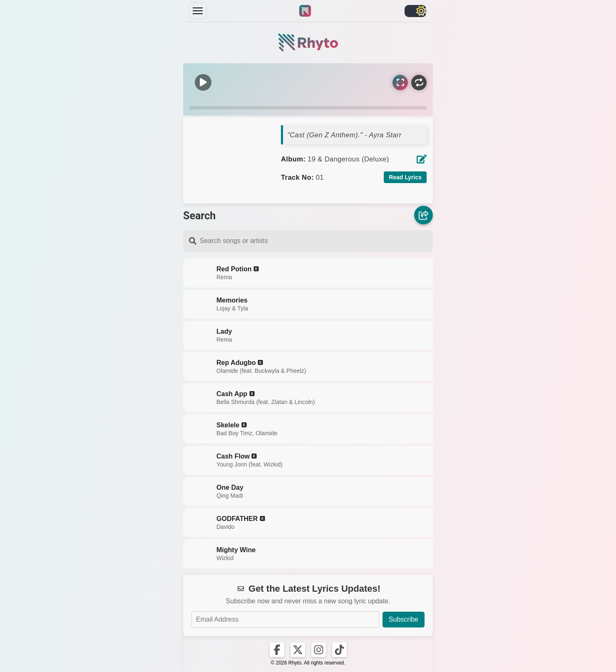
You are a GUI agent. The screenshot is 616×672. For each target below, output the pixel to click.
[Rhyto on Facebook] (277, 650)
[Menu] (198, 11)
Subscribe (404, 619)
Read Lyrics (405, 177)
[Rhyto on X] (298, 650)
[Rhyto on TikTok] (339, 650)
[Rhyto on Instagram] (319, 650)
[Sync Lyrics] (400, 83)
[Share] (423, 214)
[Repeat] (419, 83)
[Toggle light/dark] (415, 11)
